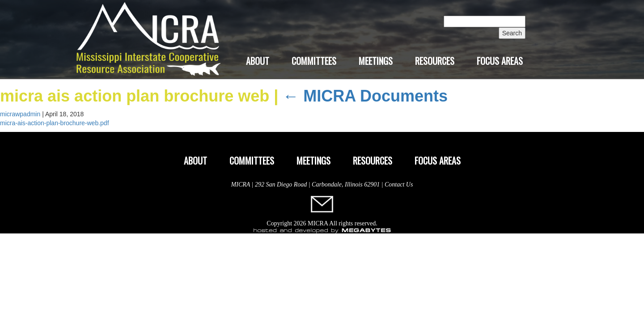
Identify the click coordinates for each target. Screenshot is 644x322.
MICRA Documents (365, 96)
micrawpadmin (20, 114)
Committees (314, 61)
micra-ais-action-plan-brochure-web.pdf (55, 123)
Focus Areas (500, 61)
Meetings (376, 61)
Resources (435, 61)
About (258, 61)
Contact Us (399, 184)
